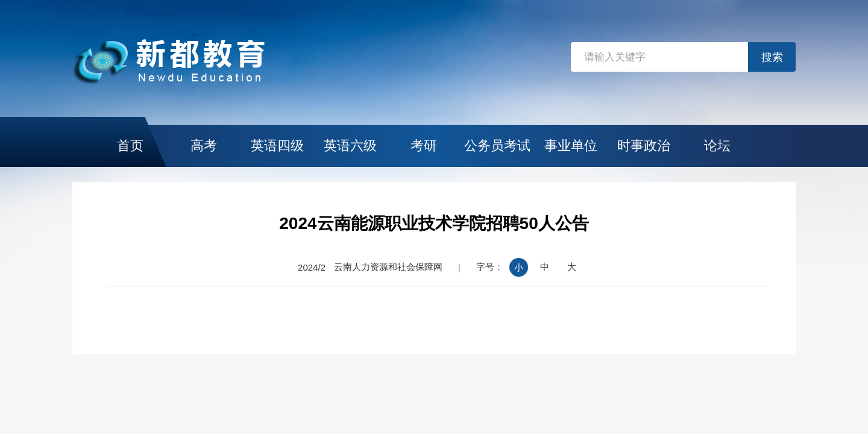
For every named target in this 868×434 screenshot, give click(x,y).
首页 (130, 146)
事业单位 (571, 146)
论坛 (717, 146)
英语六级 (350, 146)
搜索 (772, 57)
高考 (204, 146)
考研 (424, 146)
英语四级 (277, 146)
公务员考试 (497, 146)
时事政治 (644, 146)
